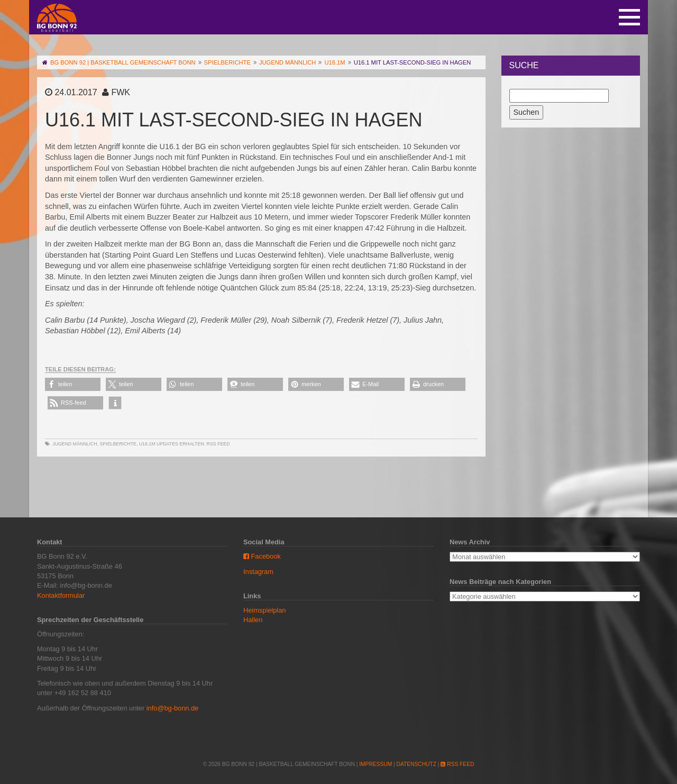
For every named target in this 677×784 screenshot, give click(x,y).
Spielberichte (118, 444)
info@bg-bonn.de (172, 708)
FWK (121, 92)
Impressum (376, 764)
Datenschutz (417, 764)
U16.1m (147, 444)
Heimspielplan (264, 610)
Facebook (262, 556)
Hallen (253, 620)
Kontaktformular (61, 595)
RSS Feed (218, 444)
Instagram (258, 572)
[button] (73, 384)
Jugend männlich (75, 444)
